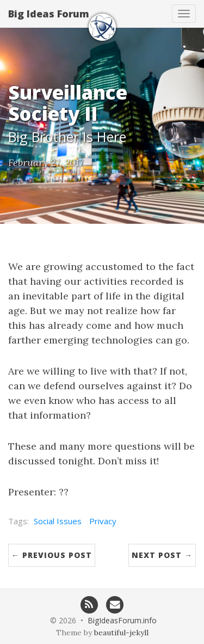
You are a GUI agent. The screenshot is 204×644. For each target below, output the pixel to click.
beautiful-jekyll (121, 633)
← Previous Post (52, 555)
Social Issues (58, 521)
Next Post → (162, 555)
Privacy (103, 521)
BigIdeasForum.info (122, 620)
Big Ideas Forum (49, 14)
